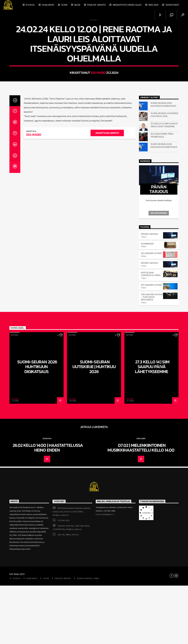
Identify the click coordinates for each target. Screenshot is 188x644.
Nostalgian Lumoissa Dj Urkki (151, 332)
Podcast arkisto (96, 5)
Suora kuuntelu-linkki (88, 637)
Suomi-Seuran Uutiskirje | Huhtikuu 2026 (164, 173)
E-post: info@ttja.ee (106, 573)
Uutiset (94, 49)
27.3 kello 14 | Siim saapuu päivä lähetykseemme (164, 183)
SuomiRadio (147, 302)
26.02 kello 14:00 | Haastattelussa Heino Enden (47, 506)
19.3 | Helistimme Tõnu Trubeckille (162, 194)
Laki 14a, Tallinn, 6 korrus (68, 593)
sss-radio (98, 102)
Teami (64, 5)
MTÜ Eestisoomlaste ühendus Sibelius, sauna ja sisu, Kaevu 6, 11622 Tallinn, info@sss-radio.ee (72, 570)
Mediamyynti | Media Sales (127, 5)
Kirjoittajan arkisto (107, 191)
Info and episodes (159, 271)
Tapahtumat (172, 5)
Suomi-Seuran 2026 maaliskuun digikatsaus (164, 204)
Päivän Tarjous (149, 292)
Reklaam (153, 5)
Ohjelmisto (48, 5)
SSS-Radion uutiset (152, 312)
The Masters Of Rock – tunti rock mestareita (152, 355)
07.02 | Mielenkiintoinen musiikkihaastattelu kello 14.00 (141, 506)
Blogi (77, 5)
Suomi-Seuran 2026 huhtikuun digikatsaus (163, 163)
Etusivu (30, 5)
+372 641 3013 (64, 579)
